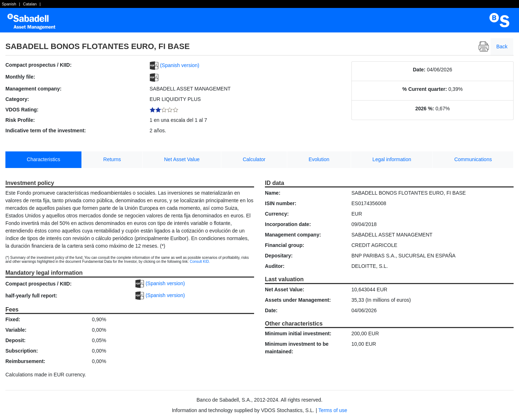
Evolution (319, 159)
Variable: (16, 330)
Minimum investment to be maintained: (297, 348)
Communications (473, 159)
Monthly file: (20, 77)
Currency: (277, 214)
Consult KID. (200, 262)
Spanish (9, 4)
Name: (273, 193)
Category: (17, 99)
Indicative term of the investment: (46, 131)
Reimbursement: (25, 361)
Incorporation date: (288, 224)
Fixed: (13, 319)
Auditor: (275, 266)
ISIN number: (281, 203)
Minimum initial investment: (298, 333)
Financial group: (285, 245)
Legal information (392, 159)
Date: (419, 70)
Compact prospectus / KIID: (39, 65)
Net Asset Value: (285, 289)
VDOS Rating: (22, 110)
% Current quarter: (425, 89)
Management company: (34, 89)
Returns (112, 159)
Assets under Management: (298, 300)
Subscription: (22, 351)
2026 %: (425, 109)
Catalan (30, 4)
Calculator (254, 159)
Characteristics (43, 159)
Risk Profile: (20, 120)
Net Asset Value (182, 159)
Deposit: (15, 340)
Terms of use (333, 410)
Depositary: (279, 256)
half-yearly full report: (31, 296)
